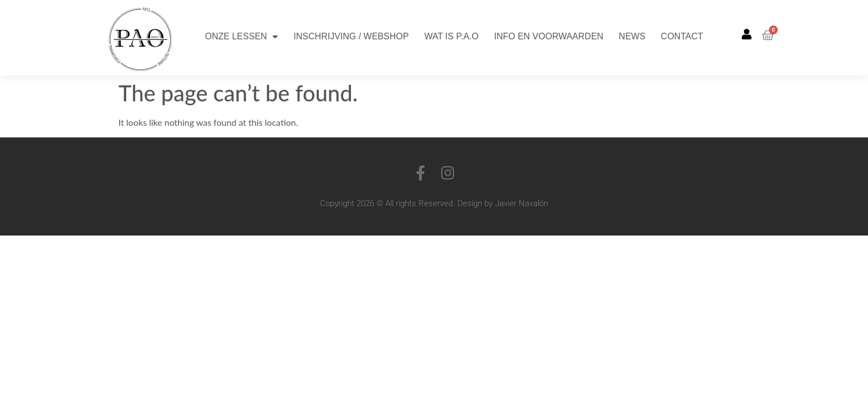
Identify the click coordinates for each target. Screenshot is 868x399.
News (632, 36)
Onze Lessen (241, 37)
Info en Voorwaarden (549, 36)
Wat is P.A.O (451, 36)
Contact (682, 36)
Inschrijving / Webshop (351, 36)
